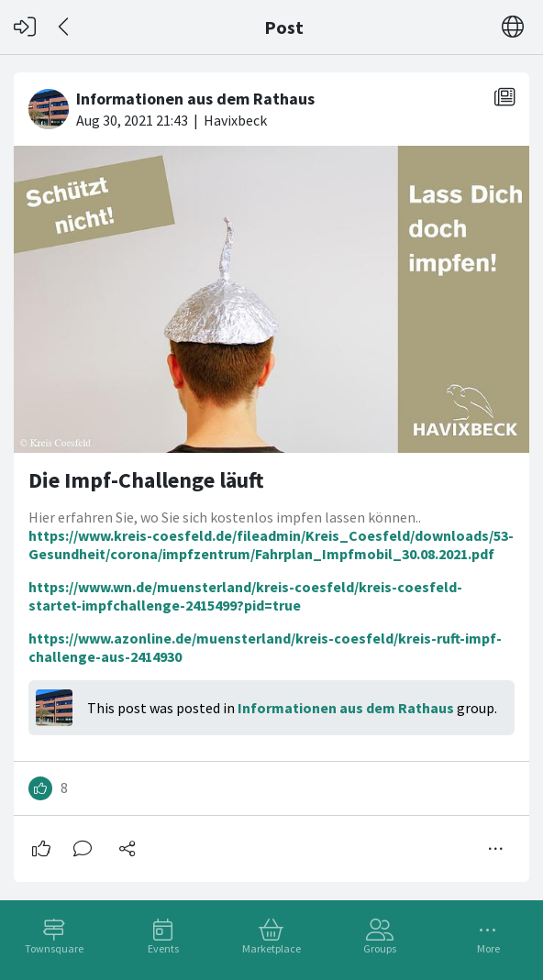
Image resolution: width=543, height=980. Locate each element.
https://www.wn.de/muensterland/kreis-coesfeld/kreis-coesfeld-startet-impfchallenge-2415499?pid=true (245, 596)
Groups (380, 948)
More (488, 948)
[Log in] (25, 27)
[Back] (65, 27)
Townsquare (54, 948)
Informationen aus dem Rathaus (346, 708)
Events (163, 948)
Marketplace (271, 948)
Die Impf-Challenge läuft (146, 480)
